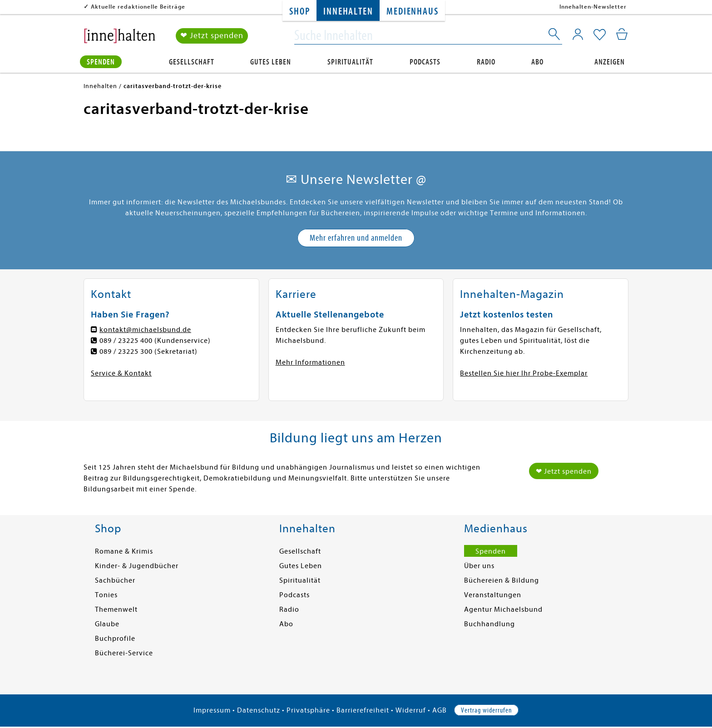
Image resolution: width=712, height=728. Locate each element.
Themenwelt (116, 609)
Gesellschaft (192, 62)
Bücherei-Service (124, 653)
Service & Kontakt (121, 373)
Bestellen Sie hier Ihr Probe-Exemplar (524, 373)
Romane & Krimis (124, 551)
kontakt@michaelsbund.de (145, 330)
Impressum (212, 710)
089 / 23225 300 (126, 352)
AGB (440, 710)
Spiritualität (350, 62)
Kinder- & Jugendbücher (137, 566)
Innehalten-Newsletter (593, 7)
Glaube (107, 624)
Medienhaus (412, 12)
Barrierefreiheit (363, 710)
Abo (537, 62)
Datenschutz (259, 710)
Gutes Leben (271, 62)
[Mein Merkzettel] (600, 35)
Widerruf (411, 710)
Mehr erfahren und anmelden (356, 238)
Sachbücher (115, 580)
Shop (299, 12)
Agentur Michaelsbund (503, 609)
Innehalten (348, 12)
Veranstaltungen (493, 595)
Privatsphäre (308, 710)
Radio (486, 62)
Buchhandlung (489, 624)
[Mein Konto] (578, 34)
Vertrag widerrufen (486, 710)
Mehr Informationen (310, 362)
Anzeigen (610, 62)
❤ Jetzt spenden (212, 36)
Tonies (106, 595)
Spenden (101, 62)
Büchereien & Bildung (502, 580)
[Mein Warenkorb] (622, 34)
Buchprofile (115, 639)
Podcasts (425, 62)
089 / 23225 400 (126, 341)
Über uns (479, 566)
